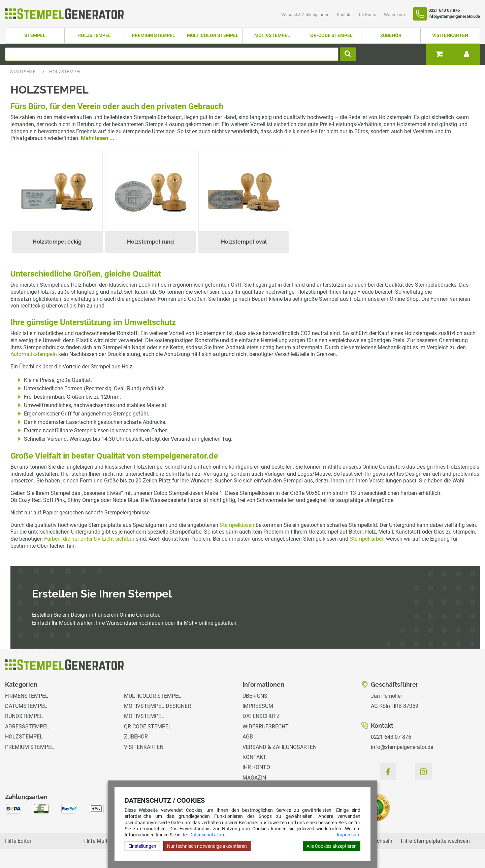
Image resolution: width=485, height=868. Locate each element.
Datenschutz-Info (207, 835)
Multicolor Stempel (213, 35)
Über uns (255, 696)
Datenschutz (261, 716)
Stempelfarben (367, 539)
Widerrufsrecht (266, 727)
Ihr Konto (368, 15)
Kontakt (345, 15)
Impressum (349, 835)
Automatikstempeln (34, 354)
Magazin (254, 778)
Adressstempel (27, 727)
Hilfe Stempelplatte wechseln (435, 841)
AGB (248, 737)
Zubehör (391, 35)
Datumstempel (26, 706)
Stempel (35, 35)
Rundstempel (24, 716)
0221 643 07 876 (391, 737)
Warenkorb (394, 15)
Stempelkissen (237, 525)
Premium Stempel (153, 35)
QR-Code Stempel (331, 35)
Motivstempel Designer (157, 706)
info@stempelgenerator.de (402, 747)
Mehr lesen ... (98, 138)
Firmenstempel (27, 696)
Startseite (23, 72)
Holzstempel (94, 35)
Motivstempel (272, 35)
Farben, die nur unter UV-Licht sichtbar (89, 539)
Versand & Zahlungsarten (306, 15)
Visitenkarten (450, 35)
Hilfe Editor (18, 841)
